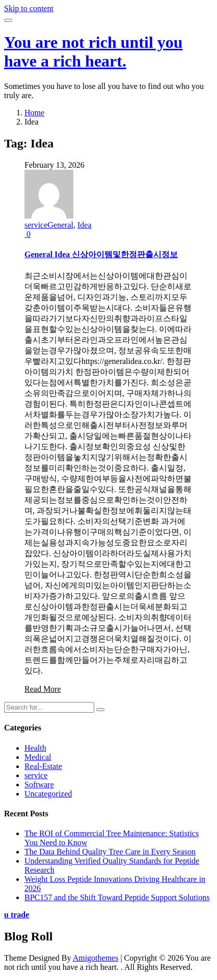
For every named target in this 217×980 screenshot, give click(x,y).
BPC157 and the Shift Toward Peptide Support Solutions (117, 897)
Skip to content (29, 8)
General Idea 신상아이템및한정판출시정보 (101, 254)
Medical (38, 757)
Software (39, 785)
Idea (85, 225)
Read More (43, 689)
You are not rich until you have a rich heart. (93, 52)
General (60, 225)
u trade (17, 915)
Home (34, 113)
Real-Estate (43, 766)
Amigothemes (96, 958)
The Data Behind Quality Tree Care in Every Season (110, 852)
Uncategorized (48, 794)
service (36, 225)
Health (35, 748)
